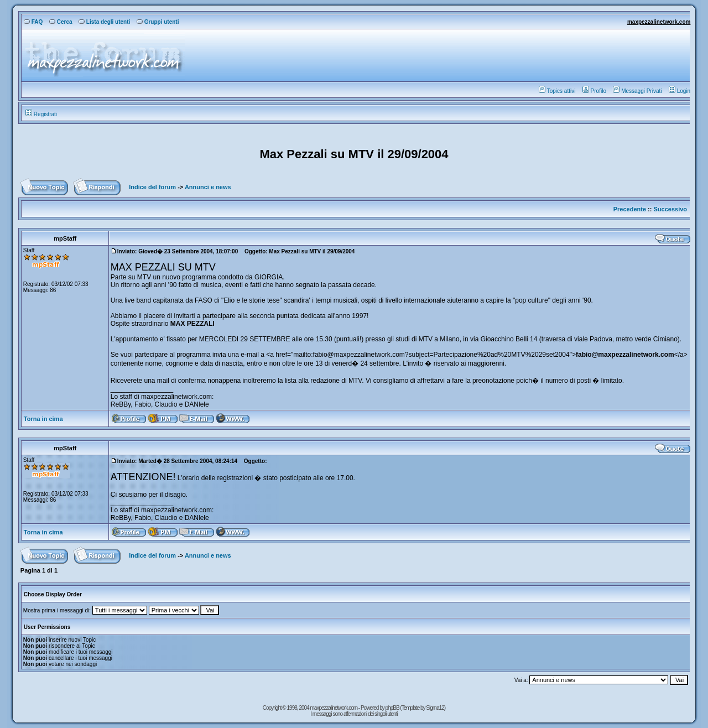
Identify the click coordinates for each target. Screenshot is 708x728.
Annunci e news (208, 187)
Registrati (41, 114)
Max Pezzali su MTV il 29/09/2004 (354, 154)
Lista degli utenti (104, 22)
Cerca (61, 22)
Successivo (671, 209)
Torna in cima (43, 419)
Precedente (630, 209)
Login (680, 91)
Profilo (594, 91)
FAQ (33, 22)
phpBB (393, 708)
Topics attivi (557, 91)
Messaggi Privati (637, 91)
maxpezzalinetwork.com (659, 22)
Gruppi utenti (158, 22)
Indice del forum (152, 187)
